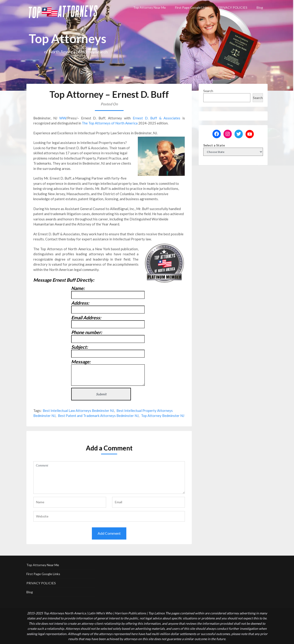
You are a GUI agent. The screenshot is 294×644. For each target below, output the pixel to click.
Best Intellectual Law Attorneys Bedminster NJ (78, 411)
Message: (81, 362)
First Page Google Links (192, 7)
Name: (78, 288)
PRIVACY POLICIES (233, 7)
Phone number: (87, 332)
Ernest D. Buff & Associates (157, 118)
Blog (260, 7)
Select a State (214, 145)
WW (63, 118)
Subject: (79, 347)
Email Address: (86, 318)
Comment (109, 478)
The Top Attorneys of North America (110, 123)
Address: (80, 303)
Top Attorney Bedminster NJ (163, 416)
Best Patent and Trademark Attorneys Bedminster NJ (98, 416)
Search (208, 91)
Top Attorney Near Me (150, 7)
